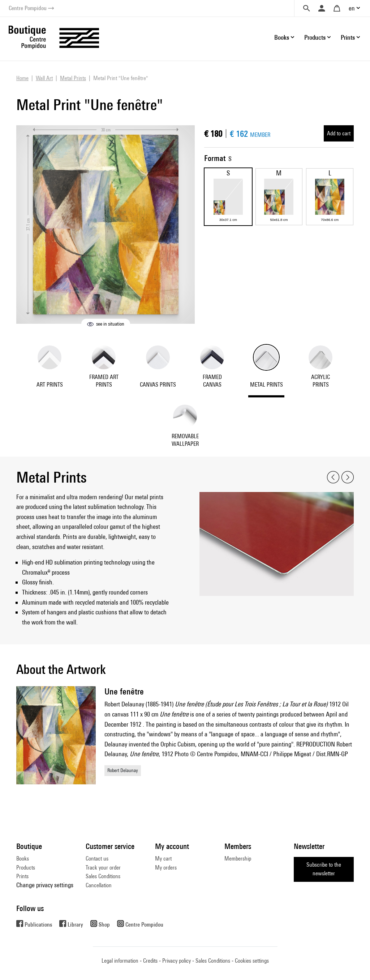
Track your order (103, 868)
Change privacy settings (45, 885)
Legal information (120, 961)
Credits (150, 961)
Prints (22, 876)
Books (23, 859)
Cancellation (99, 885)
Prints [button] (348, 37)
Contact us (97, 859)
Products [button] (315, 37)
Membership (238, 859)
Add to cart (339, 133)
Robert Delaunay (123, 770)
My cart (163, 859)
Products (26, 868)
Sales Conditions (103, 876)
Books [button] (282, 37)
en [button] (352, 8)
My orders (166, 868)
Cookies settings (252, 961)
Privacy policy (177, 961)
